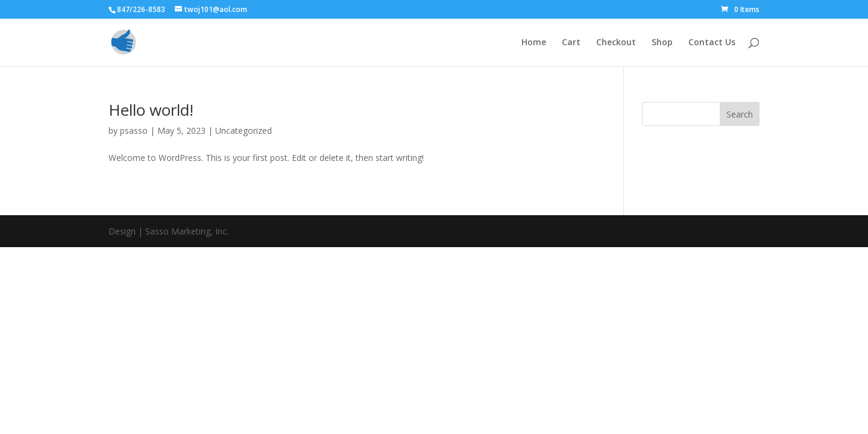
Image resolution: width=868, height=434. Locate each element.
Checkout (616, 43)
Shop (662, 43)
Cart (571, 43)
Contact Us (712, 43)
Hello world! (151, 110)
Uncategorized (244, 131)
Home (534, 43)
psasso (134, 131)
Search (740, 114)
